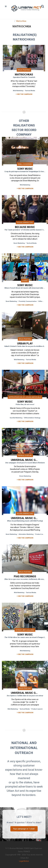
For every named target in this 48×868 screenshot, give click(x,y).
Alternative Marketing (26, 534)
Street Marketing (25, 476)
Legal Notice (24, 861)
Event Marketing (19, 243)
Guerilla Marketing (16, 418)
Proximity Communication (28, 301)
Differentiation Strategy (32, 418)
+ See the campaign (25, 189)
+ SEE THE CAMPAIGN (24, 94)
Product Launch (41, 534)
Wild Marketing (18, 91)
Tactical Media (30, 91)
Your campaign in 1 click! (24, 829)
